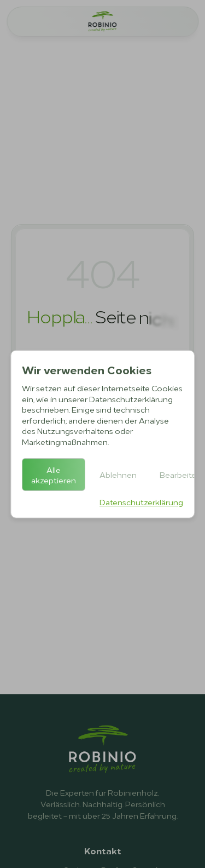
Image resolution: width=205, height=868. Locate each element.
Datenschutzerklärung (141, 501)
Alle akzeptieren (54, 474)
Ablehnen (118, 474)
